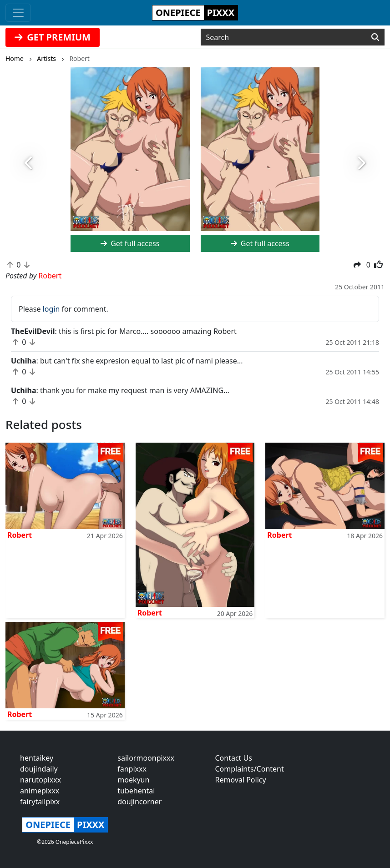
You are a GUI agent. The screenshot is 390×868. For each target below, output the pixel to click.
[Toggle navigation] (18, 13)
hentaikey (37, 758)
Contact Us (234, 758)
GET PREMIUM (53, 37)
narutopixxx (41, 780)
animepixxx (40, 791)
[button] (29, 163)
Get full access (130, 243)
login (51, 309)
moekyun (133, 780)
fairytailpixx (40, 802)
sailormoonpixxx (146, 758)
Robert (20, 535)
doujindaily (39, 769)
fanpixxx (132, 769)
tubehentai (136, 791)
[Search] (375, 37)
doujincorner (139, 802)
